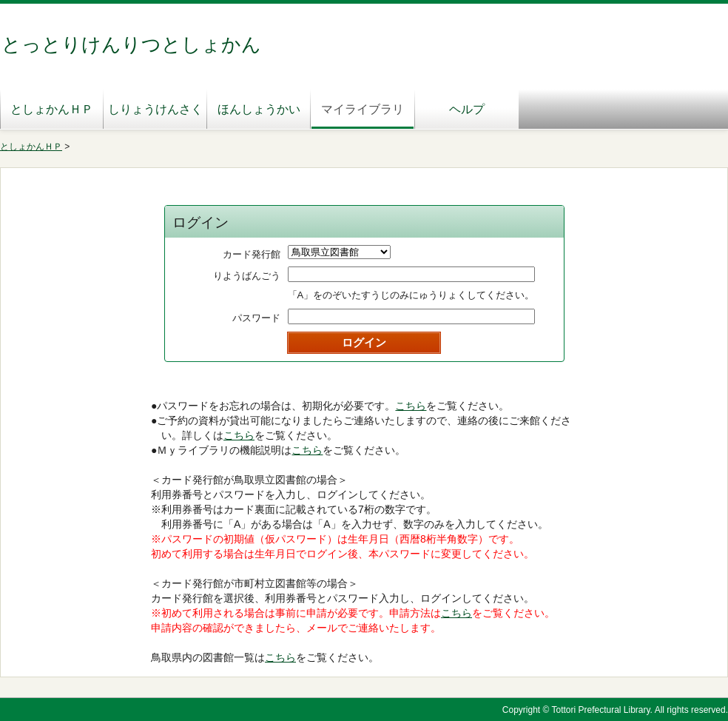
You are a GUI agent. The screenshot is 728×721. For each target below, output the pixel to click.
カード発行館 (252, 254)
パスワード (256, 318)
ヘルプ (467, 109)
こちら (411, 406)
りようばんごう (247, 276)
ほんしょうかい (259, 109)
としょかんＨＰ (52, 109)
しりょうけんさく (155, 109)
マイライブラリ (363, 109)
